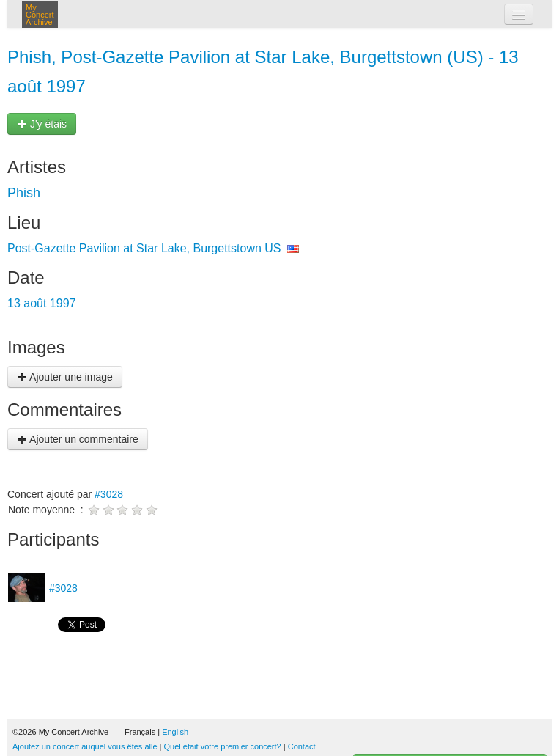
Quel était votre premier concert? (223, 746)
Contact (302, 746)
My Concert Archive (40, 15)
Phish (24, 193)
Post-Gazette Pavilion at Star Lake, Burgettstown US (144, 248)
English (175, 732)
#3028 (109, 494)
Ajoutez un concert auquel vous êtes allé (85, 746)
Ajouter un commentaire (78, 439)
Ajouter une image (65, 377)
